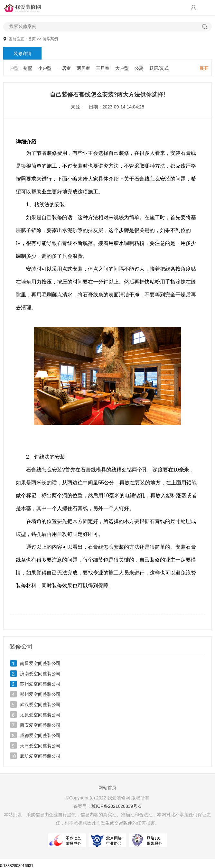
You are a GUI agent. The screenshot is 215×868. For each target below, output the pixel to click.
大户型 (122, 68)
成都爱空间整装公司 (40, 735)
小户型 (45, 68)
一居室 (64, 68)
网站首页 (107, 788)
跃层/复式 (159, 68)
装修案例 (50, 39)
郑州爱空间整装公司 (40, 694)
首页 (32, 39)
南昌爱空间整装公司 (40, 663)
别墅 (28, 68)
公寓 (139, 68)
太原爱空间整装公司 (40, 715)
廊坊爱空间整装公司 (40, 756)
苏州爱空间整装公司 (40, 684)
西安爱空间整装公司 (40, 725)
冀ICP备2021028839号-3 (117, 806)
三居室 (103, 68)
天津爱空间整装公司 (40, 746)
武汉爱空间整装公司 (40, 705)
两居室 (83, 68)
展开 (204, 68)
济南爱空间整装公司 (40, 674)
